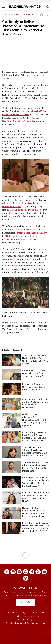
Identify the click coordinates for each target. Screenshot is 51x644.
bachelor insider (24, 14)
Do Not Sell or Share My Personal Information (26, 623)
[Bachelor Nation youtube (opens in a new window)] (44, 572)
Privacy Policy (25, 613)
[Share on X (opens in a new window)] (47, 15)
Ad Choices (17, 616)
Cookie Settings (26, 619)
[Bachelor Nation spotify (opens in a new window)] (19, 572)
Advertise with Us (32, 616)
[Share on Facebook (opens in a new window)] (41, 15)
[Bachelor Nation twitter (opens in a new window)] (38, 572)
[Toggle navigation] (3, 7)
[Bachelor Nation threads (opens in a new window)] (26, 572)
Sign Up (26, 602)
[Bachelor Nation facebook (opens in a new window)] (7, 572)
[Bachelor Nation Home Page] (25, 7)
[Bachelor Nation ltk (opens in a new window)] (26, 578)
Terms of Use (39, 613)
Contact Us (12, 613)
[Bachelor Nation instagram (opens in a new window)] (13, 572)
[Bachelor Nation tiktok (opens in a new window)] (32, 572)
